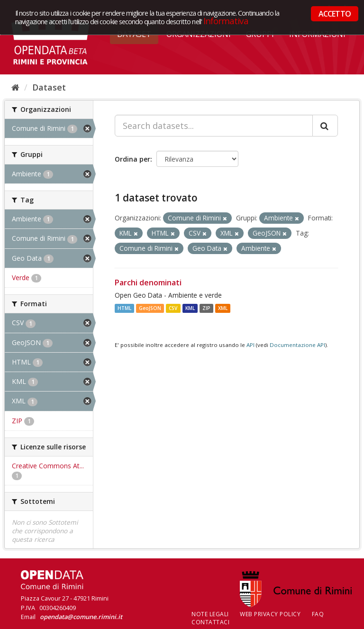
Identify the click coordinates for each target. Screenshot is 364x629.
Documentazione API (297, 345)
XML (223, 308)
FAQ (318, 614)
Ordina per (132, 159)
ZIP (206, 308)
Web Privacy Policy (270, 614)
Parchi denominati (148, 283)
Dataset (49, 87)
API (250, 345)
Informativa (226, 21)
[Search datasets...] (214, 126)
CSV (173, 308)
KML (190, 308)
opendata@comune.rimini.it (81, 617)
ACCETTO (335, 14)
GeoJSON (150, 308)
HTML (124, 308)
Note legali (210, 614)
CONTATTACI (210, 622)
